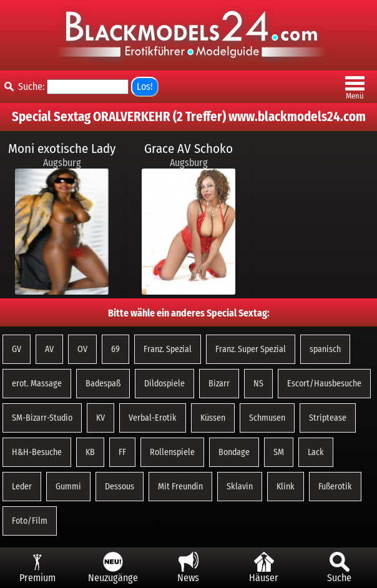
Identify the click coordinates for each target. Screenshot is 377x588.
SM (279, 452)
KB (90, 452)
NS (258, 384)
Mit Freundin (180, 487)
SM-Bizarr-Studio (42, 418)
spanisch (325, 349)
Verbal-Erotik (153, 418)
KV (100, 418)
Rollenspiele (172, 452)
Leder (22, 487)
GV (17, 349)
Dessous (120, 487)
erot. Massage (37, 384)
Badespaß (103, 384)
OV (82, 349)
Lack (316, 452)
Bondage (234, 452)
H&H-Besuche (37, 452)
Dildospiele (164, 384)
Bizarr (219, 384)
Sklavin (240, 487)
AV (49, 349)
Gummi (68, 487)
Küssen (213, 418)
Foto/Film (30, 521)
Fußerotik (335, 487)
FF (122, 452)
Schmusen (267, 418)
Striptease (328, 418)
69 (115, 349)
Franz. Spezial (168, 349)
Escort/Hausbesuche (324, 384)
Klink (286, 487)
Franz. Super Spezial (251, 349)
